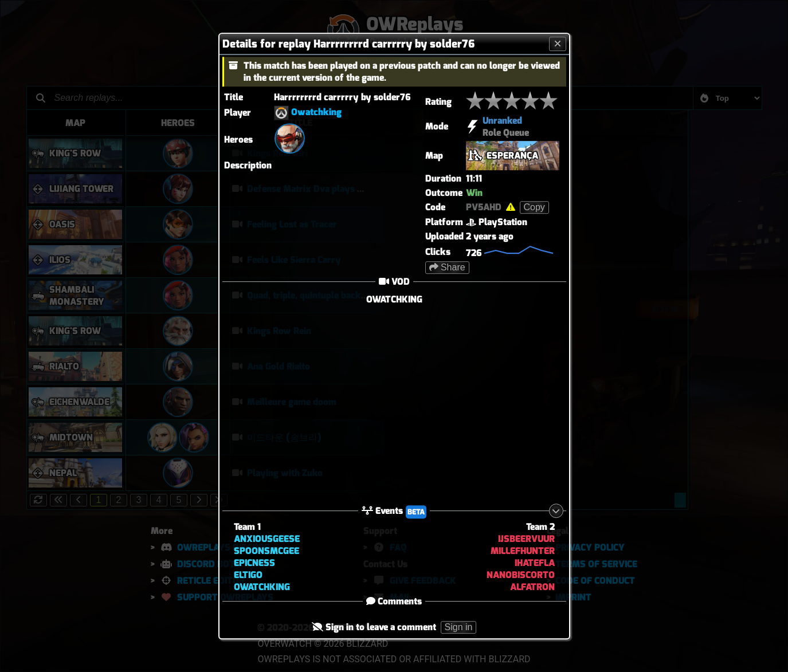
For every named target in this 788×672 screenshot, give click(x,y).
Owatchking (316, 112)
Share (447, 267)
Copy (534, 207)
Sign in (459, 628)
